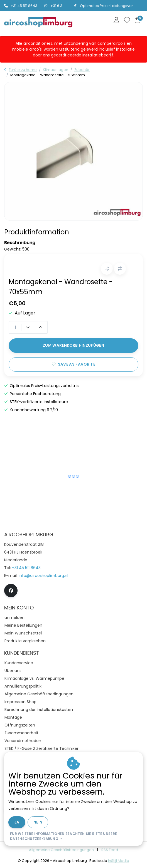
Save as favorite (73, 364)
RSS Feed (110, 850)
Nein (38, 822)
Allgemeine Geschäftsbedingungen (61, 850)
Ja (17, 822)
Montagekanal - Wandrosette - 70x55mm (48, 75)
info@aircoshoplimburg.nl (43, 576)
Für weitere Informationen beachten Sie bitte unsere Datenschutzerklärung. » (63, 836)
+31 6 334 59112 (60, 6)
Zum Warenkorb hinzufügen (73, 345)
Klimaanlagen (56, 70)
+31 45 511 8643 (21, 6)
